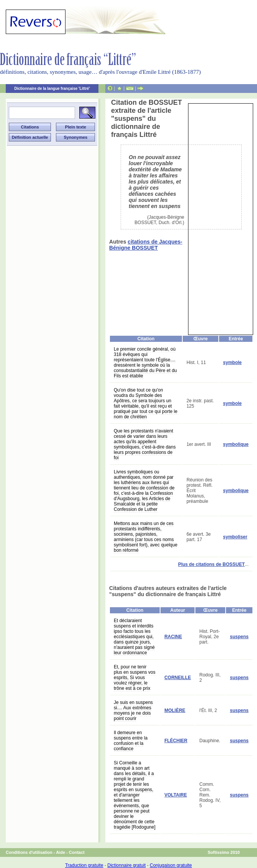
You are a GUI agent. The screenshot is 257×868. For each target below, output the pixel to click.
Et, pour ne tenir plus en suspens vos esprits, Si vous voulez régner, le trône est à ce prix (135, 678)
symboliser (235, 537)
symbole (232, 362)
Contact (77, 852)
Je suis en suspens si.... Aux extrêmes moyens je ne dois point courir (133, 710)
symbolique (236, 444)
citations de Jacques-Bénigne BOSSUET (146, 245)
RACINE (173, 637)
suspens (239, 637)
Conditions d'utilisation (29, 852)
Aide (61, 852)
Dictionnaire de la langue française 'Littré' (52, 89)
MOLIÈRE (175, 710)
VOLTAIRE (176, 795)
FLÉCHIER (176, 741)
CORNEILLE (178, 678)
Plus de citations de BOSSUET (211, 564)
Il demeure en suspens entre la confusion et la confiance (131, 741)
